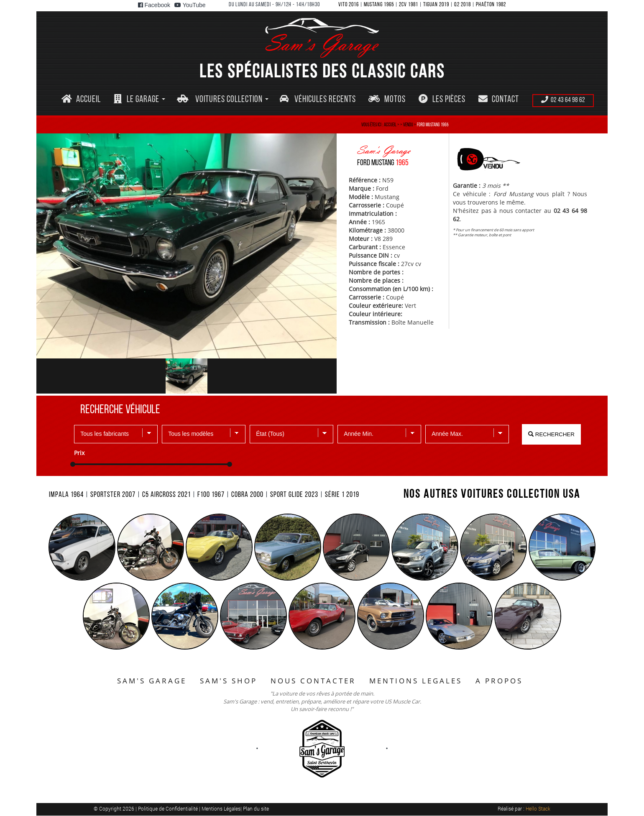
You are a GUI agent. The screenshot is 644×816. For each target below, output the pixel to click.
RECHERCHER (551, 434)
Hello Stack (538, 808)
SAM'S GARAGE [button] (152, 681)
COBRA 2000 (247, 495)
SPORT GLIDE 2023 (294, 495)
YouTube (190, 5)
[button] (139, 100)
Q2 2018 (463, 5)
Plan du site (256, 808)
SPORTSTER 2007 (113, 495)
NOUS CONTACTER (313, 681)
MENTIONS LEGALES (416, 681)
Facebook (154, 5)
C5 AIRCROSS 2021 (166, 495)
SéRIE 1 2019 (342, 495)
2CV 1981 (409, 5)
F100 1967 (211, 495)
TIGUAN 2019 (436, 5)
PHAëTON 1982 (491, 5)
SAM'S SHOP (229, 681)
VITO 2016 (349, 5)
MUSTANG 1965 (379, 5)
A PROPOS (499, 681)
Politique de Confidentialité (169, 808)
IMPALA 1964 (66, 495)
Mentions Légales (221, 808)
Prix (79, 453)
